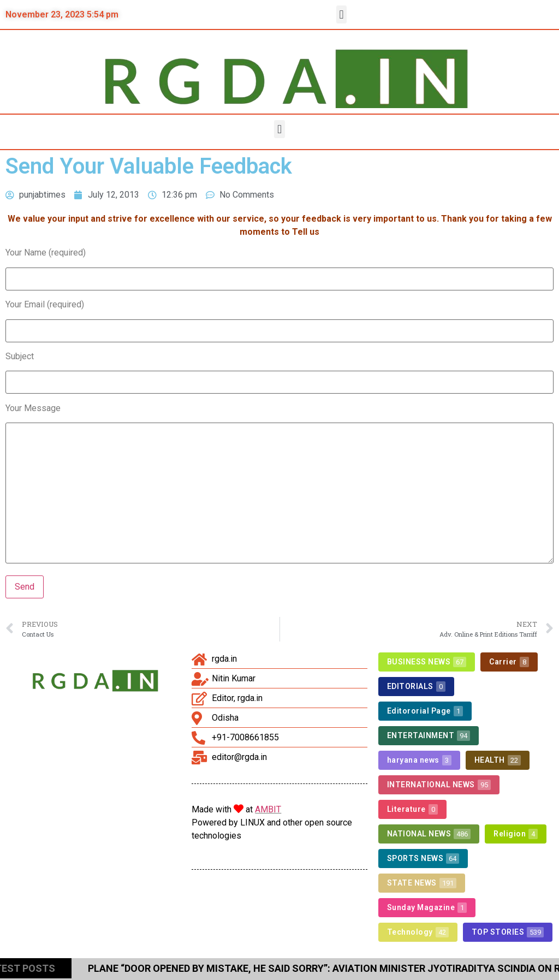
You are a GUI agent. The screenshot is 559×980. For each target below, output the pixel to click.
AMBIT (268, 809)
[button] (341, 14)
